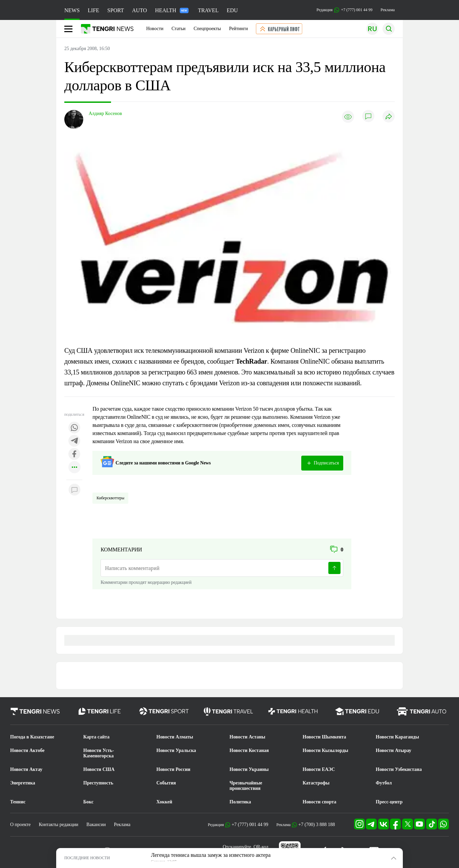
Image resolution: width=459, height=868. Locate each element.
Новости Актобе (27, 750)
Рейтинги (239, 29)
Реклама (388, 10)
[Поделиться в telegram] (74, 441)
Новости (155, 29)
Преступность (98, 783)
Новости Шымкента (324, 737)
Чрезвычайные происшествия (246, 786)
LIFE (93, 10)
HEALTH (172, 10)
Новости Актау (26, 769)
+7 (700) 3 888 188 (316, 825)
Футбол (384, 783)
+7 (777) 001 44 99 (250, 825)
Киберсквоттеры (110, 498)
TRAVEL (208, 10)
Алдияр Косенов (105, 113)
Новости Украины (249, 769)
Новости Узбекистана (399, 769)
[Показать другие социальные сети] (74, 468)
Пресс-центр (389, 802)
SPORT (116, 10)
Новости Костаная (249, 750)
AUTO (139, 10)
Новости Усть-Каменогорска (99, 753)
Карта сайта (96, 737)
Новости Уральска (176, 750)
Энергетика (23, 783)
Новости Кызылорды (325, 750)
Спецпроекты (207, 29)
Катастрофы (316, 783)
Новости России (173, 769)
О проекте (20, 825)
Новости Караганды (397, 737)
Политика (240, 802)
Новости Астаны (247, 737)
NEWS (72, 10)
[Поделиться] (389, 117)
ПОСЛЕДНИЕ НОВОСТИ (87, 858)
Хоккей (164, 802)
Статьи (179, 29)
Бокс (88, 802)
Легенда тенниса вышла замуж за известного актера (211, 855)
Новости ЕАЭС (319, 769)
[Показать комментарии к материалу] (74, 490)
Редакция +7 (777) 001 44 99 (344, 10)
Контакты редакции (58, 825)
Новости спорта (320, 802)
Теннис (18, 802)
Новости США (99, 769)
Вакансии (96, 825)
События (166, 783)
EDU (232, 10)
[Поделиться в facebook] (74, 454)
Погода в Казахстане (32, 737)
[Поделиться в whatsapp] (74, 428)
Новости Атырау (394, 750)
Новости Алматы (175, 737)
